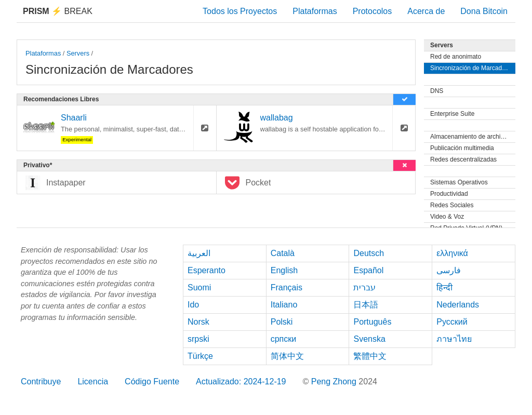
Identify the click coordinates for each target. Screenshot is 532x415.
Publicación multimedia (462, 148)
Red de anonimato (456, 57)
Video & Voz (447, 217)
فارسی (449, 270)
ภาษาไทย (454, 339)
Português (372, 322)
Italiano (284, 305)
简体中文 (287, 356)
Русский (452, 322)
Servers (78, 53)
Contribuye (41, 381)
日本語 (366, 305)
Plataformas (315, 11)
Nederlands (458, 305)
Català (283, 253)
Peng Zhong (335, 381)
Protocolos (373, 11)
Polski (282, 322)
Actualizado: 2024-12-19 (241, 381)
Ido (193, 305)
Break (58, 11)
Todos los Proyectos (240, 11)
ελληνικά (452, 253)
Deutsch (369, 253)
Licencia (93, 381)
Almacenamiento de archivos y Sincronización (473, 137)
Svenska (369, 339)
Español (368, 270)
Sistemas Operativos (459, 182)
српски (284, 339)
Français (287, 287)
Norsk (198, 322)
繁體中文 (370, 356)
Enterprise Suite (452, 114)
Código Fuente (152, 381)
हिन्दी (444, 287)
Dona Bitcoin (484, 11)
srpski (198, 339)
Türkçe (200, 356)
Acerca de (426, 11)
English (284, 270)
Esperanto (207, 270)
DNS (437, 91)
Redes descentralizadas (463, 159)
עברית (364, 287)
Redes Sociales (452, 205)
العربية (199, 253)
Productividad (449, 194)
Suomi (199, 287)
